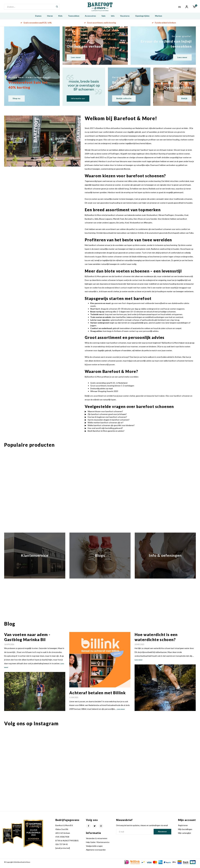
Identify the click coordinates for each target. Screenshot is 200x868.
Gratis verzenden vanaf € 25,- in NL (36, 25)
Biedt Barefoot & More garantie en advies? (106, 434)
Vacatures (125, 19)
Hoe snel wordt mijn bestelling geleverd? (105, 431)
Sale (103, 19)
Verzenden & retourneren (97, 841)
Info (113, 19)
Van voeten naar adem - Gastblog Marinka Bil (27, 640)
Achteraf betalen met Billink (97, 695)
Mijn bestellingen (185, 832)
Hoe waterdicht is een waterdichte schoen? (156, 640)
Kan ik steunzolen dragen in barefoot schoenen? (109, 422)
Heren (50, 19)
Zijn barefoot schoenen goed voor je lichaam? (107, 417)
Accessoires (90, 19)
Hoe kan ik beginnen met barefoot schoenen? (107, 420)
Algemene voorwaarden (96, 852)
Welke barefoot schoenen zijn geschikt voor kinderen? (111, 428)
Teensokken (74, 19)
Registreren (183, 828)
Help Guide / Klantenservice (98, 845)
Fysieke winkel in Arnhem (164, 25)
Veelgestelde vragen (94, 849)
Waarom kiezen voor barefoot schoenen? (105, 414)
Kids (60, 19)
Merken (159, 19)
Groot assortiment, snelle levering (100, 25)
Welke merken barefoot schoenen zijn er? (106, 425)
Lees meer (121, 712)
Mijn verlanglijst (185, 836)
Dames (38, 19)
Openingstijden (142, 19)
